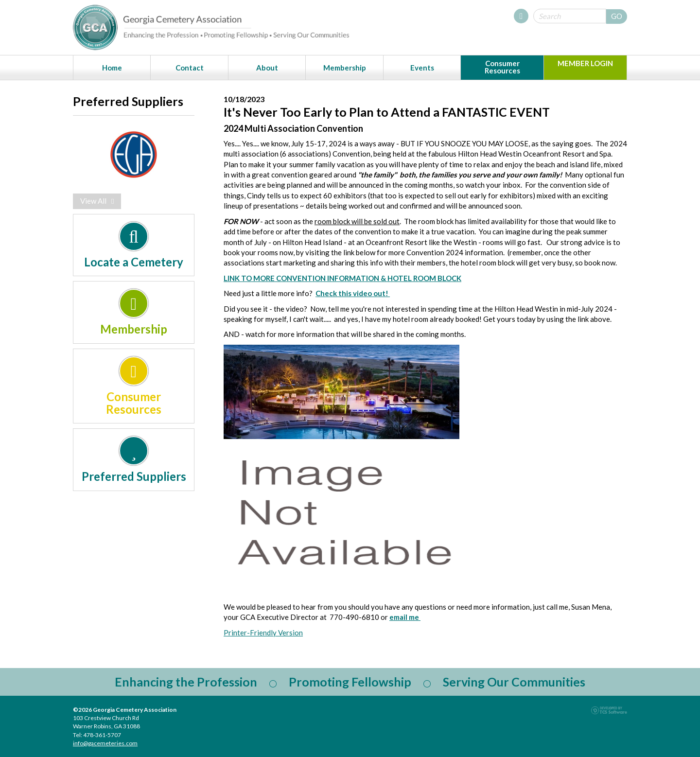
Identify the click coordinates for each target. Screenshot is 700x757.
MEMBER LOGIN (585, 63)
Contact (190, 68)
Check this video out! (353, 293)
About (267, 68)
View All (97, 201)
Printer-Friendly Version (263, 633)
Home (112, 68)
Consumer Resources (502, 67)
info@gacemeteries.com (105, 743)
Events (422, 68)
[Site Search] (570, 16)
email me (405, 617)
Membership (345, 68)
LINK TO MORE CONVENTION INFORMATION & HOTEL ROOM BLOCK (342, 278)
